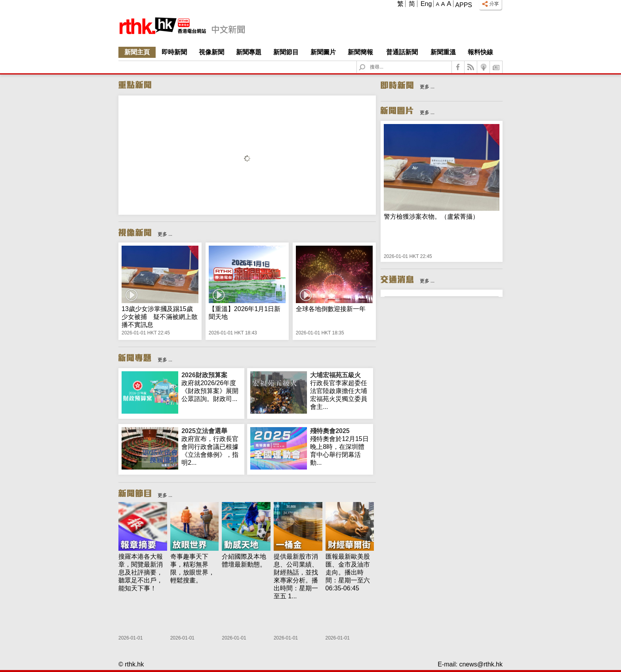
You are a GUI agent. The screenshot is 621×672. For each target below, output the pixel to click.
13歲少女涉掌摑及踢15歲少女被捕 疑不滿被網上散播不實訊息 (160, 317)
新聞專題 (249, 52)
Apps (464, 5)
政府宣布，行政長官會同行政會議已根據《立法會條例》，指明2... (211, 447)
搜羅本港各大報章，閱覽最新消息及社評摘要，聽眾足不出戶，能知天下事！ (141, 572)
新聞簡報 (360, 52)
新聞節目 (286, 52)
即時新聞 (174, 52)
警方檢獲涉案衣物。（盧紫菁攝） (431, 217)
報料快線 (480, 52)
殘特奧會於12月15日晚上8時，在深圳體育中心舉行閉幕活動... (340, 447)
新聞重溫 (443, 52)
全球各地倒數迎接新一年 (331, 309)
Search (367, 61)
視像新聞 (211, 52)
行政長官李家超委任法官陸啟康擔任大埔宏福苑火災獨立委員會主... (340, 391)
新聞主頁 (137, 52)
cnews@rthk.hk (481, 664)
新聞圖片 (323, 52)
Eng (426, 4)
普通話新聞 (402, 52)
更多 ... (165, 234)
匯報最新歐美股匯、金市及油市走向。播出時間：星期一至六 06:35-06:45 (348, 572)
